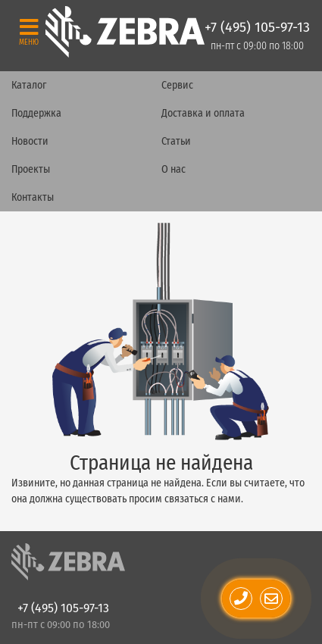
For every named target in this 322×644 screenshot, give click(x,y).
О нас (174, 169)
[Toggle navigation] (29, 31)
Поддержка (36, 113)
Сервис (177, 85)
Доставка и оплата (203, 113)
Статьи (176, 141)
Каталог (29, 85)
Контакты (33, 197)
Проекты (31, 169)
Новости (30, 141)
